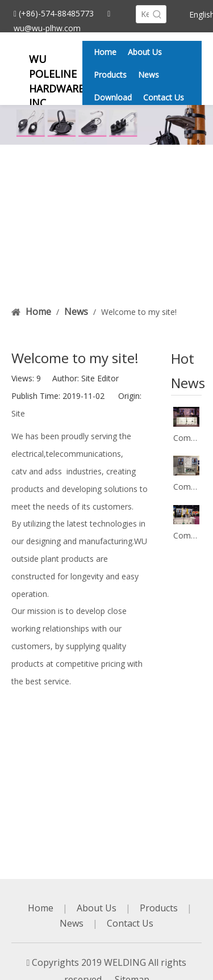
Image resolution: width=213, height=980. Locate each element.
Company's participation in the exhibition (186, 438)
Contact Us (130, 923)
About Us (97, 908)
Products (159, 908)
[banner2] (106, 125)
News (72, 923)
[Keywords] (143, 14)
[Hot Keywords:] (157, 14)
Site (18, 413)
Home (41, 908)
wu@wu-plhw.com (47, 28)
